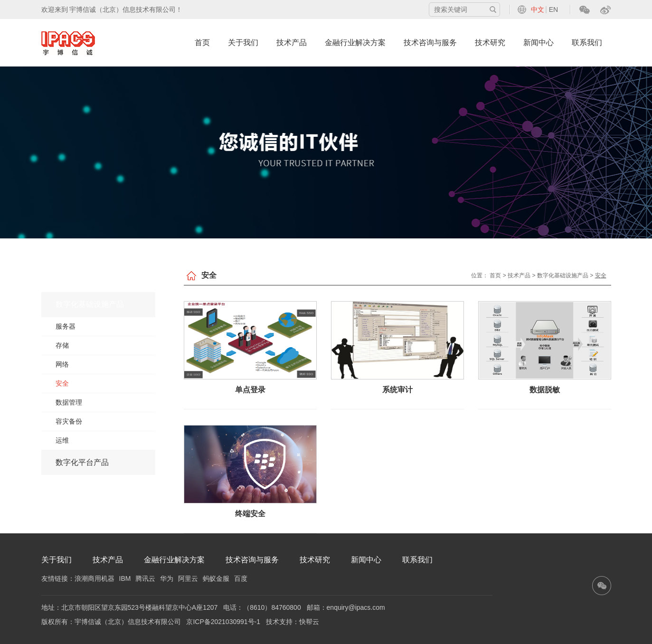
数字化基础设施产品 (90, 304)
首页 (202, 43)
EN (553, 9)
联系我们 (587, 43)
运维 (62, 440)
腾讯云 (145, 578)
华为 (167, 578)
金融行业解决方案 (355, 43)
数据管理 (69, 402)
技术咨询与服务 (430, 43)
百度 (241, 578)
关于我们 (243, 43)
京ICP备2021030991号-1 (223, 622)
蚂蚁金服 (216, 578)
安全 (62, 383)
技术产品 (292, 43)
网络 (62, 364)
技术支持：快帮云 (293, 622)
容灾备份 (69, 421)
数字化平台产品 (82, 462)
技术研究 (490, 43)
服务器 (66, 326)
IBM (125, 578)
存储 (62, 345)
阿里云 (188, 578)
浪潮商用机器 (94, 578)
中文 (538, 9)
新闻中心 (539, 43)
